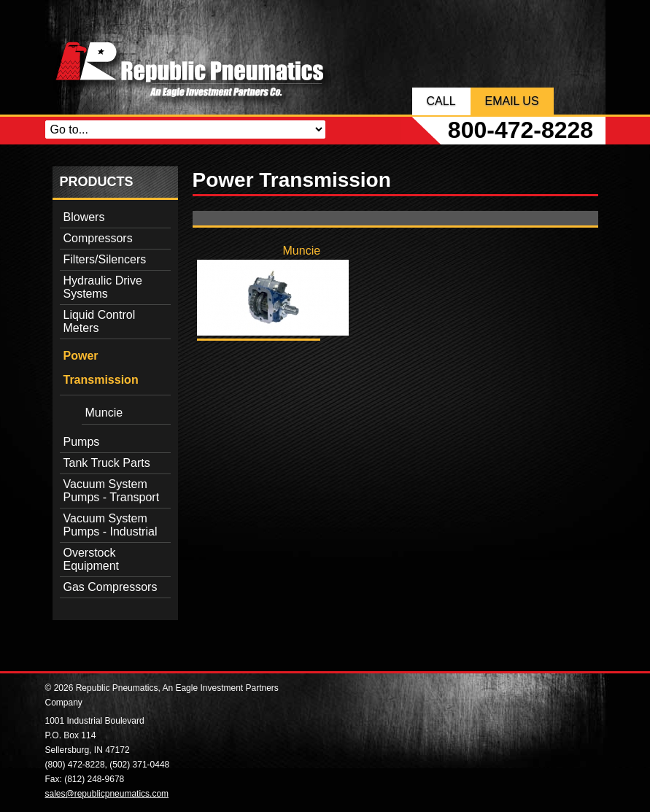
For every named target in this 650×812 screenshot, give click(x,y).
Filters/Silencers (105, 259)
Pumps (82, 442)
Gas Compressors (111, 587)
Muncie (104, 413)
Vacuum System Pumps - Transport (112, 491)
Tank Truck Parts (107, 463)
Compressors (98, 238)
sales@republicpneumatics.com (107, 794)
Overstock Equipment (92, 559)
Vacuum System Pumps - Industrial (111, 525)
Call (441, 101)
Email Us (512, 101)
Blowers (84, 217)
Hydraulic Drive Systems (103, 287)
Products (97, 182)
